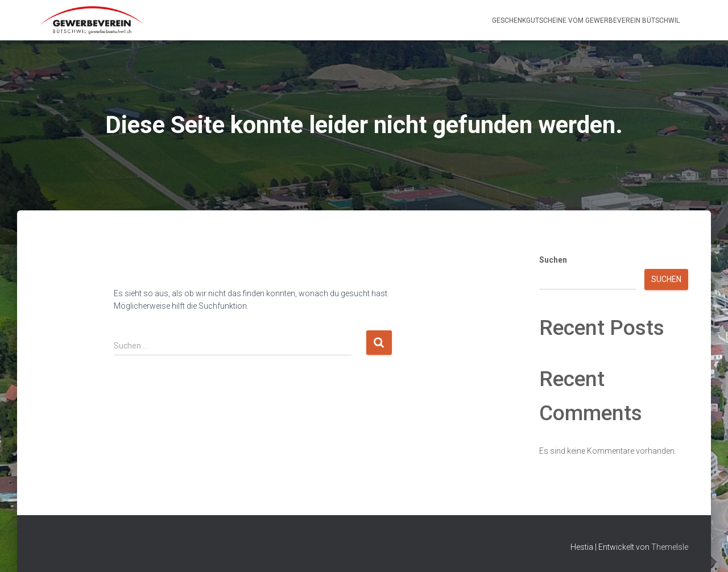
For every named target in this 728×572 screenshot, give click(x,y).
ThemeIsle (670, 547)
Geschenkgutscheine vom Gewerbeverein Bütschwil (586, 20)
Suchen (553, 260)
